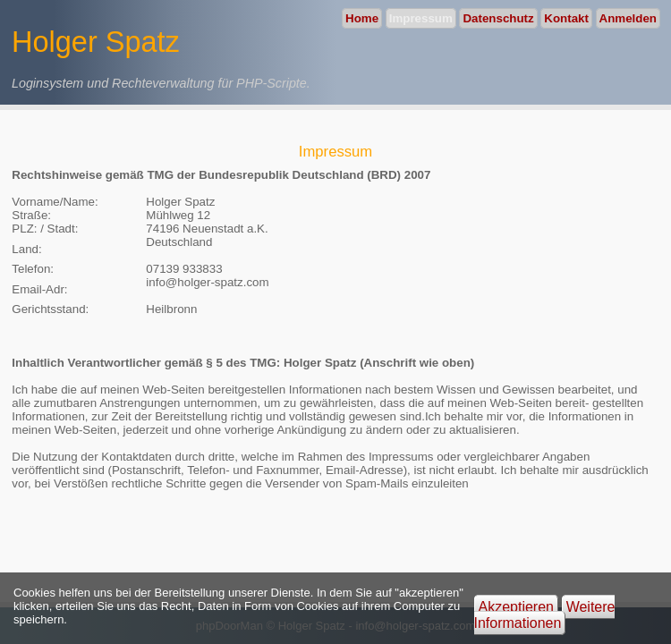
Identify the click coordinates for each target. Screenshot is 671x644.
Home (362, 18)
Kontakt (566, 18)
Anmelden (628, 18)
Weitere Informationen (545, 615)
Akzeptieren (517, 607)
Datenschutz (498, 18)
